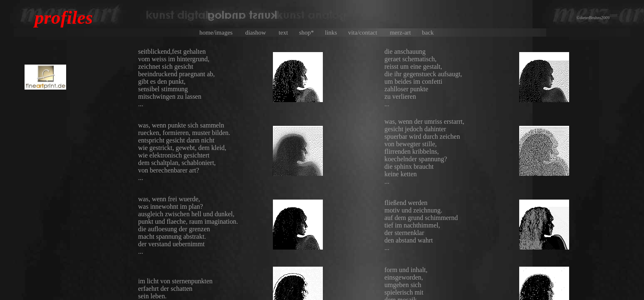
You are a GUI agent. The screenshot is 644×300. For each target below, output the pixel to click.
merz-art (405, 32)
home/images (221, 32)
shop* (311, 32)
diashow (261, 32)
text (288, 32)
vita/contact (368, 32)
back (433, 32)
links (336, 32)
